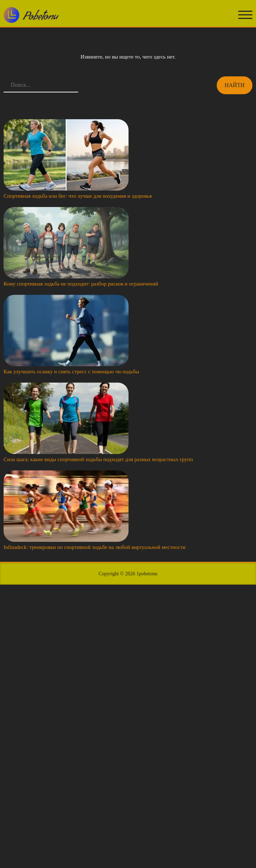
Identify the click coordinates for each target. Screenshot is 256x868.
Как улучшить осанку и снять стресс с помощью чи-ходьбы (71, 372)
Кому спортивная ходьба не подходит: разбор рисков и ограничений (81, 284)
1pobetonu (147, 574)
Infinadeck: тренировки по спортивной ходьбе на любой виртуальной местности (95, 547)
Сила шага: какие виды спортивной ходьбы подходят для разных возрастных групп (98, 459)
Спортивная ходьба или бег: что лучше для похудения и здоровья (78, 196)
